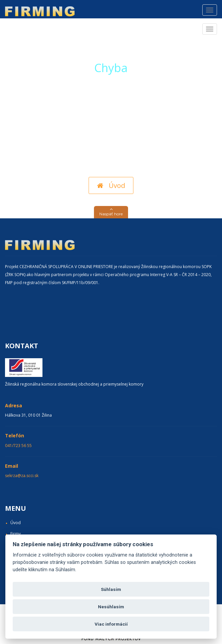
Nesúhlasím (111, 607)
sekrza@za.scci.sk (22, 476)
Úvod (111, 185)
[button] (111, 212)
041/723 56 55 (18, 446)
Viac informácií (111, 624)
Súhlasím (111, 589)
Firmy (16, 534)
